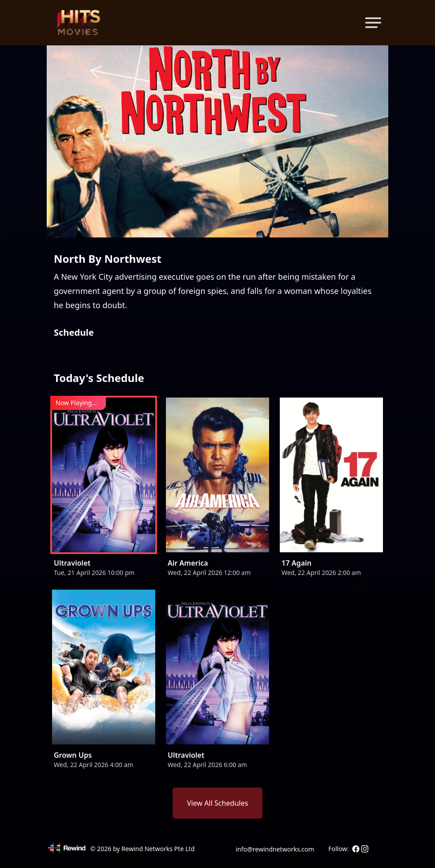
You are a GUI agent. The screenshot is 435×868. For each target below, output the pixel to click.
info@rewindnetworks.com (275, 849)
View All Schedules (217, 803)
